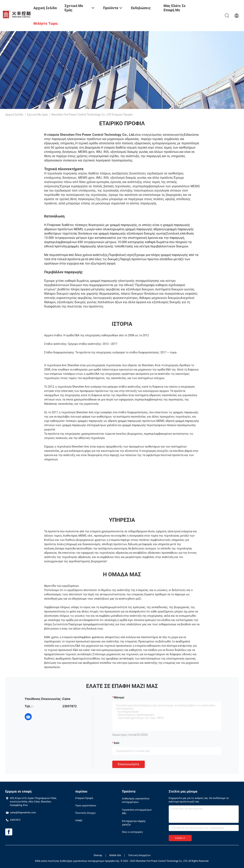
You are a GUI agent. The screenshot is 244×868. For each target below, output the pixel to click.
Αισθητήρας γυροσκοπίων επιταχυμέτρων (136, 800)
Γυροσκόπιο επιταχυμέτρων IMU (137, 812)
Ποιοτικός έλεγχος (86, 813)
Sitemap (98, 855)
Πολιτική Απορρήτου (139, 855)
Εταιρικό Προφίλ (84, 798)
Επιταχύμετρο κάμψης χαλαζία (134, 823)
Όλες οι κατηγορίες (132, 832)
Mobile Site (115, 855)
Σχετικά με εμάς (38, 115)
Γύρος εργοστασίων (86, 806)
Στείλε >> (180, 838)
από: (117, 743)
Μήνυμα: (119, 697)
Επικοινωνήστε (129, 764)
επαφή (79, 820)
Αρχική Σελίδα (14, 115)
